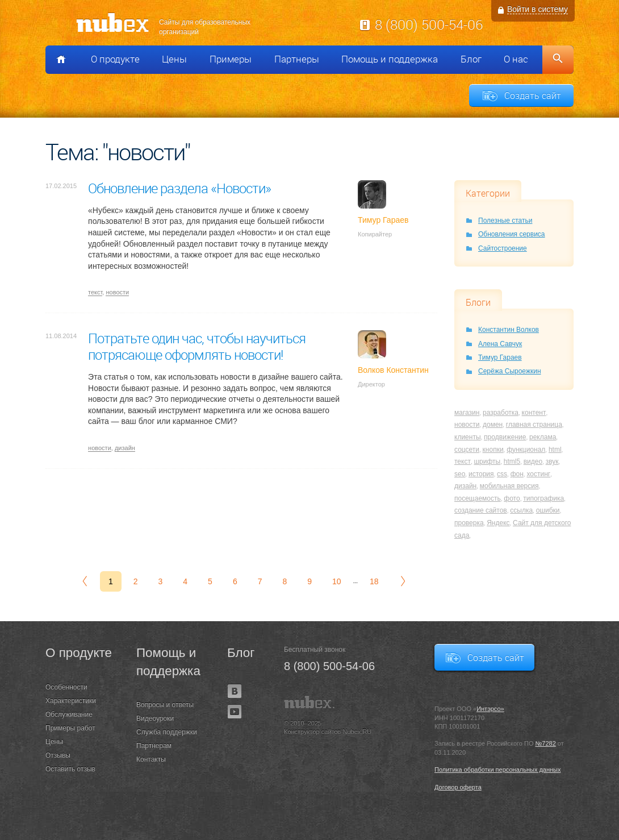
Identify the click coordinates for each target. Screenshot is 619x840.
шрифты (487, 461)
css (502, 474)
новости (117, 292)
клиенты (468, 437)
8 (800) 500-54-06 (429, 24)
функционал (526, 450)
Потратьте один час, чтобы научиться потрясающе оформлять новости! (197, 346)
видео (533, 461)
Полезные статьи (505, 221)
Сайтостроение (503, 248)
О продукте (115, 59)
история (481, 474)
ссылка (521, 510)
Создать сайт (533, 95)
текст (95, 292)
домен (493, 425)
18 (374, 581)
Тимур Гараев (500, 357)
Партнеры (297, 59)
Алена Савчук (500, 344)
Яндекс (498, 523)
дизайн (125, 448)
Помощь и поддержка (390, 59)
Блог (471, 59)
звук (552, 461)
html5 (512, 461)
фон (517, 474)
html (555, 450)
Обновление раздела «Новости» (179, 188)
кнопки (493, 450)
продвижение (505, 437)
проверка (469, 523)
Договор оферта (458, 787)
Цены (174, 59)
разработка (501, 413)
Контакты (151, 759)
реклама (543, 437)
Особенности (66, 687)
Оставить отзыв (70, 769)
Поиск (558, 60)
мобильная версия (509, 486)
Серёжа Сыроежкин (510, 371)
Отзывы (58, 755)
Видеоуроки (155, 718)
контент (534, 413)
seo (460, 474)
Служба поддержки (167, 732)
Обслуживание (69, 714)
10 (337, 581)
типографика (543, 498)
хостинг (538, 474)
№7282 (546, 743)
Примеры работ (70, 728)
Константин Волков (509, 330)
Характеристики (71, 701)
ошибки (548, 510)
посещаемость (478, 498)
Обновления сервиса (512, 234)
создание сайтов (481, 510)
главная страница (534, 425)
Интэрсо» (490, 709)
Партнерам (154, 746)
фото (512, 498)
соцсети (467, 450)
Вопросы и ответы (165, 705)
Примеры (231, 59)
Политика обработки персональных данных (498, 770)
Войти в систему (538, 9)
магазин (467, 413)
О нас (516, 59)
